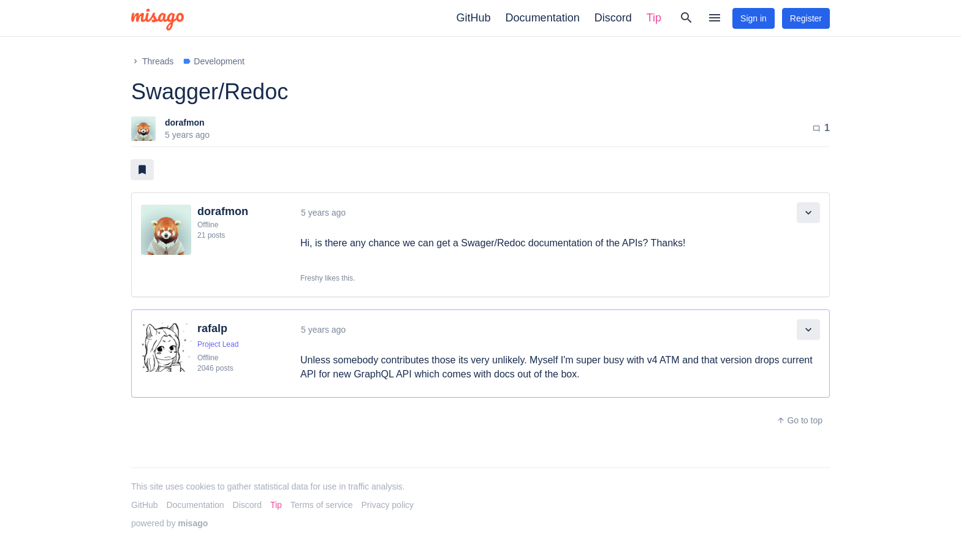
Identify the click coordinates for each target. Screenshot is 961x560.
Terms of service (322, 505)
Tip (654, 18)
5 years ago (323, 213)
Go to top (800, 420)
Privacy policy (388, 505)
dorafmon (185, 123)
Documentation (543, 18)
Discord (613, 18)
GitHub (474, 18)
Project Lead (218, 344)
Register (806, 18)
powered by (169, 523)
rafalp (212, 328)
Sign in (754, 18)
